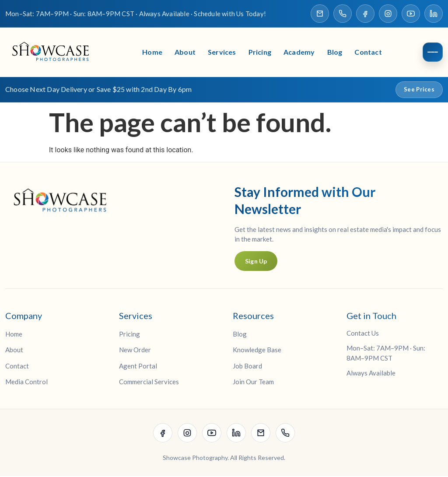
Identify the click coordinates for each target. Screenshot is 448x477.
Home (152, 53)
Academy (299, 53)
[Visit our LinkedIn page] (434, 14)
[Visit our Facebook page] (365, 14)
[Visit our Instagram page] (388, 14)
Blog (335, 53)
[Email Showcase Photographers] (320, 14)
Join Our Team (253, 382)
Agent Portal (138, 367)
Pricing (260, 53)
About (185, 53)
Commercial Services (149, 382)
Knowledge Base (257, 351)
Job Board (247, 367)
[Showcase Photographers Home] (53, 53)
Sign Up (256, 262)
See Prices (419, 90)
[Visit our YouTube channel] (411, 14)
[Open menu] (433, 53)
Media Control (26, 382)
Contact (368, 53)
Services (222, 53)
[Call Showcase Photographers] (343, 14)
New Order (135, 351)
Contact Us (363, 334)
